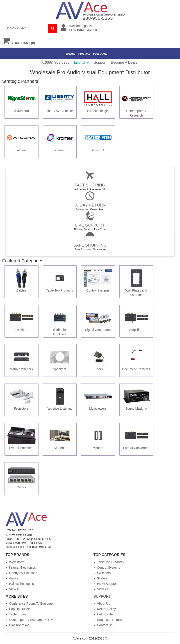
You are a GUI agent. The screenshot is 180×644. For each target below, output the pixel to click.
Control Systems (109, 568)
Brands (71, 54)
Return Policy (106, 609)
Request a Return (109, 620)
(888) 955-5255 (15, 547)
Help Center (106, 614)
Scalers (102, 578)
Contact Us (105, 625)
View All (15, 589)
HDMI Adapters (108, 584)
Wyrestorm (17, 562)
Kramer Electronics (23, 568)
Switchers (104, 573)
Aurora (14, 578)
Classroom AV (19, 625)
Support (100, 62)
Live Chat (82, 62)
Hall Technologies (22, 584)
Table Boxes (18, 614)
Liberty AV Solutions (23, 573)
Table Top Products (111, 562)
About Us (104, 604)
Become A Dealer (125, 62)
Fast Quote (100, 54)
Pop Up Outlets (20, 609)
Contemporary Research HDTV (31, 620)
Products (84, 54)
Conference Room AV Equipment (32, 604)
